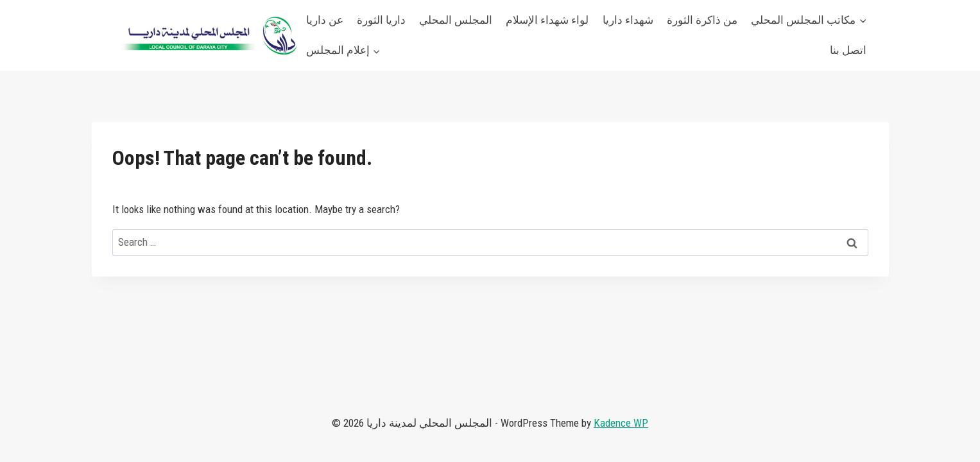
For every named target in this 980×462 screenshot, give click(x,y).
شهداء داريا (628, 20)
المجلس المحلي (456, 20)
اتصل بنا (848, 50)
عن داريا (325, 20)
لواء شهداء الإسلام (547, 20)
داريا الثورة (381, 20)
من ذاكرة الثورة (702, 20)
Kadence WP (621, 423)
